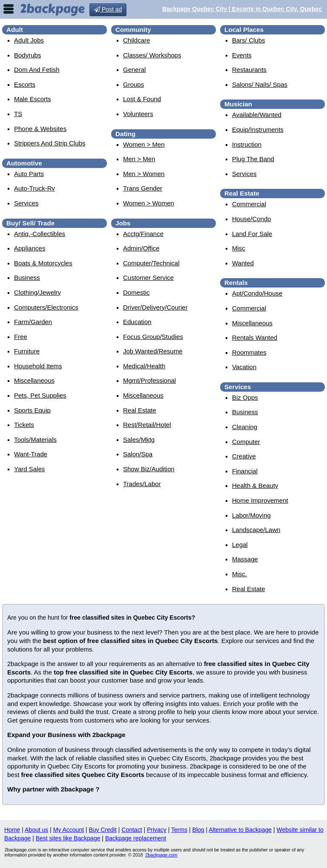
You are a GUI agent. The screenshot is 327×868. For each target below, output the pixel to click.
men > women (144, 174)
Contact (132, 830)
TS (18, 114)
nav (9, 9)
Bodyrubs (27, 55)
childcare (136, 40)
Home (12, 830)
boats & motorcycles (43, 263)
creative (244, 456)
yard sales (29, 469)
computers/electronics (46, 307)
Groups (133, 84)
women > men (144, 144)
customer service (148, 277)
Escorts (25, 84)
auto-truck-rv (34, 188)
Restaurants (249, 70)
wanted (243, 263)
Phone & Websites (40, 129)
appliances (30, 248)
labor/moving (251, 515)
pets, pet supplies (40, 395)
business (27, 277)
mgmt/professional (149, 380)
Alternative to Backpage (240, 830)
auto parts (29, 174)
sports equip (32, 410)
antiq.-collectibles (40, 234)
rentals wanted (255, 337)
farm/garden (33, 322)
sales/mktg (139, 440)
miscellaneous (34, 380)
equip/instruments (258, 129)
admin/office (141, 248)
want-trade (31, 454)
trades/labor (142, 484)
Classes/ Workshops (152, 55)
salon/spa (138, 454)
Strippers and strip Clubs (50, 143)
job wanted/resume (153, 351)
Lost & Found (142, 99)
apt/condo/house (257, 293)
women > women (149, 203)
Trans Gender (143, 188)
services (26, 203)
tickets (24, 425)
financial (245, 471)
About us (36, 830)
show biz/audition (149, 469)
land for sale (252, 234)
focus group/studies (153, 337)
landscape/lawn (256, 530)
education (137, 322)
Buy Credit (103, 830)
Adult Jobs (29, 40)
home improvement (260, 500)
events (242, 55)
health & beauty (255, 485)
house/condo (252, 219)
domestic (136, 292)
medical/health (144, 366)
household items (38, 366)
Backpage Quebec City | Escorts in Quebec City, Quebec (242, 9)
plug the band (253, 159)
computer (246, 442)
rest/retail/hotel (147, 425)
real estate (140, 410)
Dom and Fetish (37, 70)
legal (240, 545)
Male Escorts (33, 99)
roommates (249, 352)
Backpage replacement (136, 838)
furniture (27, 351)
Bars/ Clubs (249, 40)
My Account (69, 830)
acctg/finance (143, 234)
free (21, 337)
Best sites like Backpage (68, 838)
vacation (244, 367)
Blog (198, 830)
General (134, 70)
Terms (179, 830)
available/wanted (257, 115)
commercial (249, 204)
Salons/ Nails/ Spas (260, 84)
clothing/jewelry (37, 292)
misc (239, 248)
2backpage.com (161, 855)
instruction (247, 144)
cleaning (245, 427)
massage (245, 559)
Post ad (108, 9)
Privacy (157, 830)
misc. (240, 574)
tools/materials (35, 440)
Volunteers (138, 114)
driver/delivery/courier (155, 307)
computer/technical (151, 263)
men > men (139, 159)
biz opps (245, 397)
